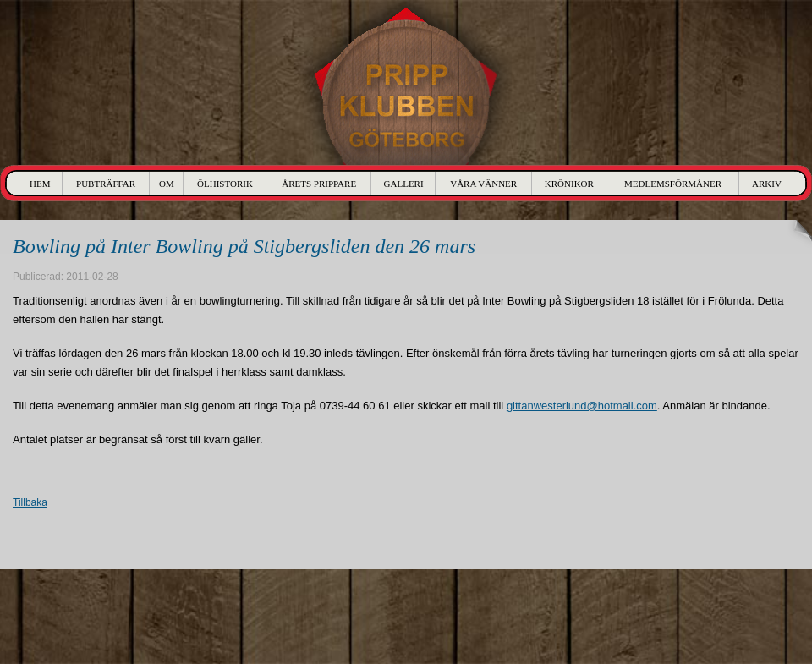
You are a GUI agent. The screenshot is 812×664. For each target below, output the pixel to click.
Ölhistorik (225, 184)
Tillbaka (30, 502)
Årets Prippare (319, 184)
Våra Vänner (483, 184)
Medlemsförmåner (673, 184)
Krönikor (569, 184)
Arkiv (767, 184)
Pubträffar (106, 184)
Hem (40, 184)
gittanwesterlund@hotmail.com (582, 406)
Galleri (404, 184)
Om (167, 184)
